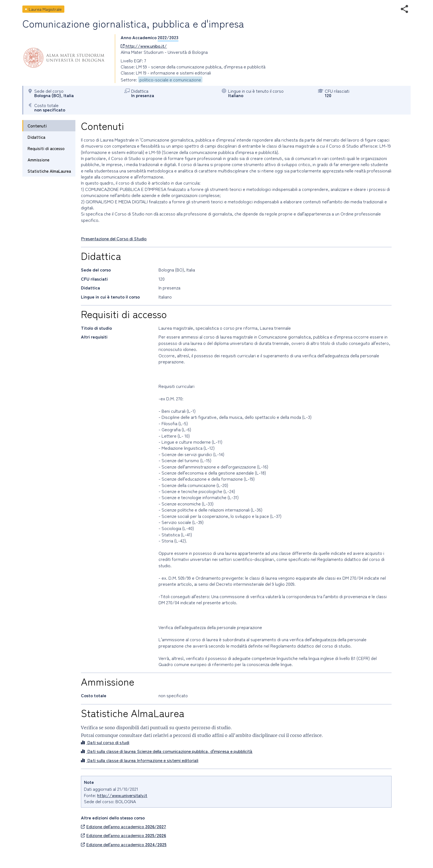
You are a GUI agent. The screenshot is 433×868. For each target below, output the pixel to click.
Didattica (36, 137)
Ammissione (39, 160)
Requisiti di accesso (46, 148)
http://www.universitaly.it (122, 795)
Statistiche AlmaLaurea (49, 171)
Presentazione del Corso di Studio (114, 238)
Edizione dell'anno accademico (123, 826)
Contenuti (37, 126)
